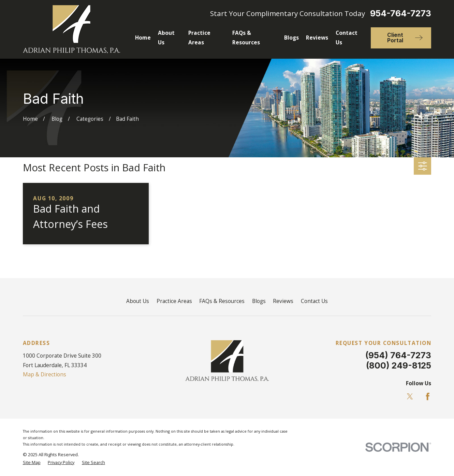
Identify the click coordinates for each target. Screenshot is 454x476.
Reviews (283, 301)
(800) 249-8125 (399, 365)
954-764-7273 (401, 13)
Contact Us (314, 301)
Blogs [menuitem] (291, 38)
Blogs (259, 301)
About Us (138, 301)
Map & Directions (45, 374)
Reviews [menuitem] (317, 38)
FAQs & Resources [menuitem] (246, 38)
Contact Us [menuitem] (347, 38)
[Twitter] (410, 396)
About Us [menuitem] (166, 38)
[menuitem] (32, 463)
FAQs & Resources (222, 301)
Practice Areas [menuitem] (199, 38)
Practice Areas (174, 301)
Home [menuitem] (143, 38)
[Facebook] (428, 396)
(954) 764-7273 (398, 355)
